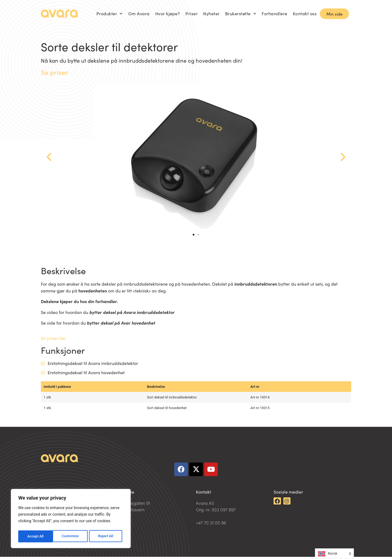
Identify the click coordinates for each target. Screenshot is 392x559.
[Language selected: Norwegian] (334, 554)
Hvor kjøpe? (168, 13)
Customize (36, 536)
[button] (49, 157)
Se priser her (53, 338)
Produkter (110, 13)
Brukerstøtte (241, 13)
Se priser (54, 72)
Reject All (71, 536)
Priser (192, 13)
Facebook (283, 522)
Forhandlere (275, 13)
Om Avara (139, 13)
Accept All (106, 536)
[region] (71, 519)
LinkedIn (282, 515)
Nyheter (211, 13)
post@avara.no (211, 518)
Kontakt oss (305, 13)
